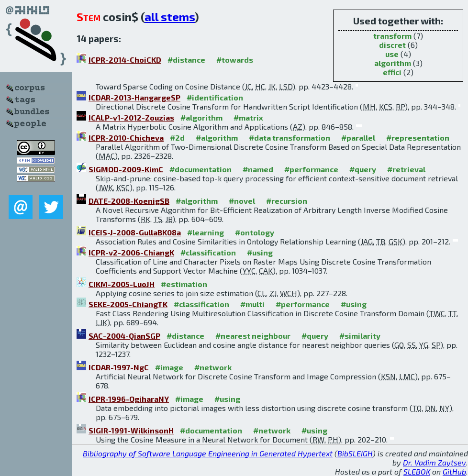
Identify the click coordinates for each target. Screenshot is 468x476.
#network (213, 367)
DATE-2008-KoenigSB (129, 201)
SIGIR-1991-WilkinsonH (131, 430)
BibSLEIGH (355, 453)
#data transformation (290, 138)
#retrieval (406, 169)
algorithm (393, 63)
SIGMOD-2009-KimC (126, 169)
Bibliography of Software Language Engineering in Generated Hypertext (208, 453)
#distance (186, 60)
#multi (252, 304)
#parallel (358, 138)
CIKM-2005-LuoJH (122, 284)
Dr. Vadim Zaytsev (435, 462)
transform (392, 36)
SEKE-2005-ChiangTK (128, 304)
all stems (170, 17)
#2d (177, 138)
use (392, 54)
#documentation (201, 169)
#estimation (184, 284)
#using (260, 252)
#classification (208, 252)
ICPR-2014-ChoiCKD (125, 60)
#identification (215, 97)
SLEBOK (417, 471)
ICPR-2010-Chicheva (126, 138)
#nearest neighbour (253, 336)
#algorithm (201, 117)
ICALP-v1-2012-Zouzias (131, 117)
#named (258, 169)
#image (169, 367)
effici (392, 72)
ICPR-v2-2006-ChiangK (131, 252)
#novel (242, 201)
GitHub (454, 471)
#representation (418, 138)
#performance (311, 169)
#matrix (248, 117)
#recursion (287, 201)
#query (363, 169)
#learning (206, 232)
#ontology (255, 232)
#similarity (360, 336)
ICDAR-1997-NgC (119, 367)
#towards (235, 60)
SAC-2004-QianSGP (124, 336)
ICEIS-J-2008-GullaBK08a (135, 232)
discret (392, 45)
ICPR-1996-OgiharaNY (129, 399)
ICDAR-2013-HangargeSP (134, 97)
